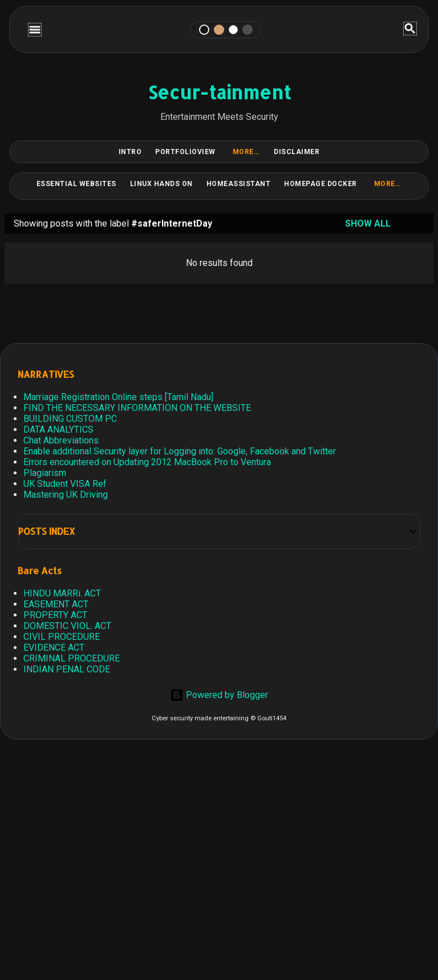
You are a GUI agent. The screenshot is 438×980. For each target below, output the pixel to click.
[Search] (410, 29)
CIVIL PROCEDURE (62, 637)
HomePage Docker (321, 184)
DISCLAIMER (297, 152)
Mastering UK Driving (66, 495)
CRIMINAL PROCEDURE (72, 658)
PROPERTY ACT (55, 615)
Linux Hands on (161, 184)
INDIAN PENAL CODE (67, 669)
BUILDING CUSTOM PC (70, 419)
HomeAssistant (239, 184)
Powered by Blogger (219, 695)
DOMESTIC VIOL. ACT (67, 626)
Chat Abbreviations (61, 440)
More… (246, 152)
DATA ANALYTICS (58, 429)
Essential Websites (76, 184)
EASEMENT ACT (56, 604)
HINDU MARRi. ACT (62, 593)
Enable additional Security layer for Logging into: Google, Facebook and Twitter (180, 451)
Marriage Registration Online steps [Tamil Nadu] (118, 397)
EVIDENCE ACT (54, 648)
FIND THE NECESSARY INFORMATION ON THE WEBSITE (137, 408)
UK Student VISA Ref (65, 484)
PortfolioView (185, 152)
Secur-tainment (219, 92)
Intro (130, 152)
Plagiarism (45, 473)
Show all (368, 223)
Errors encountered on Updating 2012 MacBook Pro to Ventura (147, 462)
